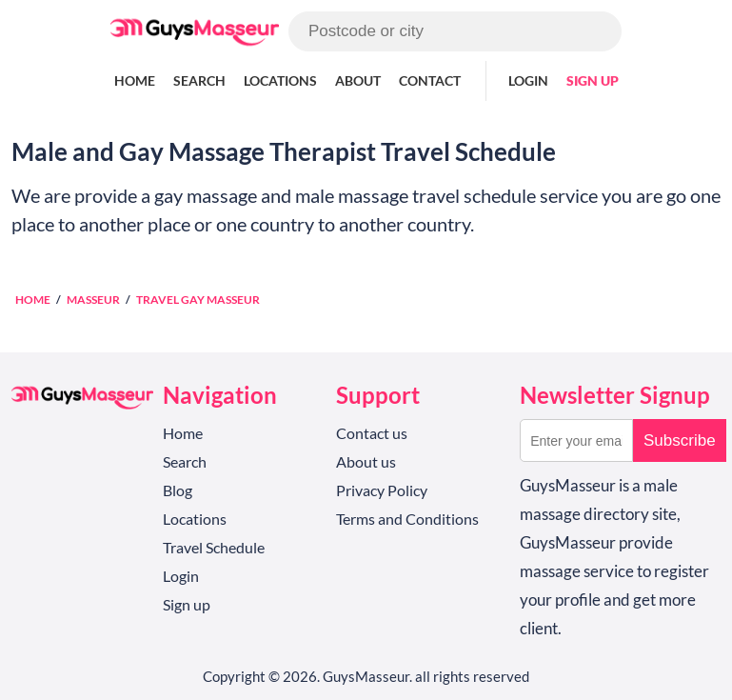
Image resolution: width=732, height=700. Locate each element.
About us (366, 461)
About (358, 80)
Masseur (93, 300)
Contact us (372, 433)
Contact (430, 80)
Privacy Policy (382, 490)
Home (135, 80)
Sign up (593, 80)
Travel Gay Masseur (198, 300)
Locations (280, 80)
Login (528, 80)
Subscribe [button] (680, 440)
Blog (178, 490)
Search (199, 80)
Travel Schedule (214, 547)
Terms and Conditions (407, 519)
